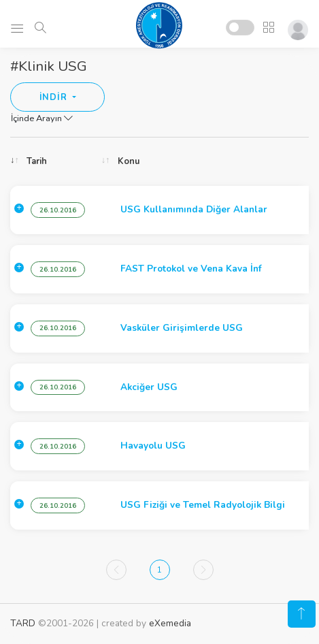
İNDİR (55, 97)
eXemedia (170, 623)
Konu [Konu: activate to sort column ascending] (129, 161)
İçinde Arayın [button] (42, 118)
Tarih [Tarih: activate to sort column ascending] (37, 161)
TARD (23, 623)
